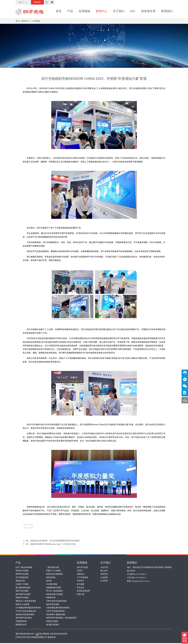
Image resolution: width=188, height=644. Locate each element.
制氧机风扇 (51, 598)
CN (27, 2)
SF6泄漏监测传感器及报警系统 (28, 608)
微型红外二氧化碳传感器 (26, 601)
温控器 (49, 581)
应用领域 (84, 11)
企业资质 (104, 577)
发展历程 (104, 574)
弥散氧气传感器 (22, 598)
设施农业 (81, 574)
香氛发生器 (20, 581)
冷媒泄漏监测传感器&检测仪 (58, 608)
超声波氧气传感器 (23, 594)
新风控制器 (51, 577)
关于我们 (119, 11)
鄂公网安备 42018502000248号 (52, 635)
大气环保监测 (82, 577)
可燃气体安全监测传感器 (56, 601)
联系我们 (37, 2)
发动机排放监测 (83, 591)
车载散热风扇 (21, 622)
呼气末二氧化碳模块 (54, 591)
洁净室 (80, 571)
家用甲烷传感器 (22, 574)
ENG (20, 2)
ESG (133, 11)
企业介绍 (104, 567)
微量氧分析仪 (21, 625)
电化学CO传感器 (22, 605)
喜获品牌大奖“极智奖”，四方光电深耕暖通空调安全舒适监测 (55, 541)
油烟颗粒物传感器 (54, 588)
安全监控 (81, 588)
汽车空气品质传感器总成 (26, 612)
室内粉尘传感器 (22, 571)
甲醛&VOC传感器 (53, 571)
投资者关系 (148, 11)
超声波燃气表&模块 (24, 618)
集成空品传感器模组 (54, 574)
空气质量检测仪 (22, 577)
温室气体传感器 (22, 591)
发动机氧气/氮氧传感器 (56, 615)
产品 (70, 11)
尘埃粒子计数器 (22, 584)
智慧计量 (81, 594)
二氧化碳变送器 (53, 567)
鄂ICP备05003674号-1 (26, 635)
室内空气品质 (82, 567)
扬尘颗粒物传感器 (23, 588)
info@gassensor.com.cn (140, 581)
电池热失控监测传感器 (25, 615)
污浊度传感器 (52, 584)
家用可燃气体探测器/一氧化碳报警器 (61, 618)
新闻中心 (101, 11)
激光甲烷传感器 (53, 605)
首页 (59, 11)
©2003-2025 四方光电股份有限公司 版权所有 (36, 638)
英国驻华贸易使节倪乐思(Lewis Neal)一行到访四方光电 (53, 544)
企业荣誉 (104, 581)
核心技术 (104, 571)
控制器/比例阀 (52, 622)
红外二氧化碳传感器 (24, 567)
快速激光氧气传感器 (54, 594)
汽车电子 (81, 581)
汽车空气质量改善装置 (55, 612)
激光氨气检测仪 (53, 625)
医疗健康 (81, 584)
